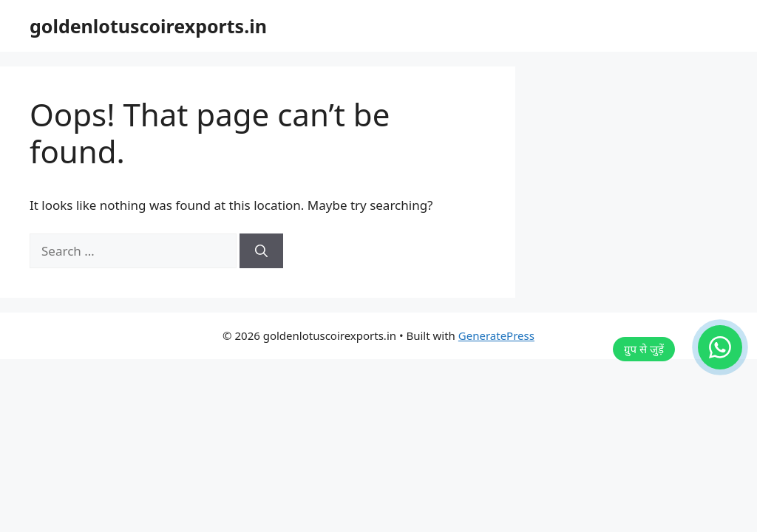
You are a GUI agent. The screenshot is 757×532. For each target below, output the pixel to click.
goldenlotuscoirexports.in (148, 26)
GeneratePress (496, 335)
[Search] (261, 251)
